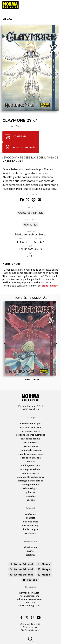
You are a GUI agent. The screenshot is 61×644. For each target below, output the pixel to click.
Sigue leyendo (50, 286)
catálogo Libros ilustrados (30, 477)
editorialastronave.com (29, 599)
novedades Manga (30, 431)
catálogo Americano (30, 469)
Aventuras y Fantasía (31, 213)
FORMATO (31, 232)
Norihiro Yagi (12, 126)
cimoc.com (29, 602)
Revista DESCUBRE (30, 442)
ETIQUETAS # (30, 219)
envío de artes (30, 522)
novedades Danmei (30, 439)
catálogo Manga (30, 473)
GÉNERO (31, 208)
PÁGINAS (38, 239)
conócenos (31, 514)
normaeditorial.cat (29, 593)
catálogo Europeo (31, 465)
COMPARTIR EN (31, 194)
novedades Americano (30, 427)
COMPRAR (14, 136)
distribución (30, 547)
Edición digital (31, 488)
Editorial (30, 508)
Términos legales (30, 627)
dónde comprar (31, 529)
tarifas (31, 551)
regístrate (30, 533)
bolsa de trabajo (31, 525)
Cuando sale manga (30, 458)
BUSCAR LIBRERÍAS (20, 148)
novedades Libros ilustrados (30, 435)
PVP (31, 253)
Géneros (30, 492)
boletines (30, 555)
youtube (30, 580)
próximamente (31, 446)
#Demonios (30, 225)
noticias (31, 462)
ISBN (30, 246)
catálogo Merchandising (30, 481)
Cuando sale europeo (31, 450)
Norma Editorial (21, 564)
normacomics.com (29, 596)
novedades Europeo (31, 423)
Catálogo (31, 418)
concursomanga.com (29, 605)
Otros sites (30, 587)
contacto (31, 518)
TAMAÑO (22, 239)
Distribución (30, 541)
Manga (44, 564)
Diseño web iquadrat (30, 630)
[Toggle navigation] (54, 5)
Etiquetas (30, 496)
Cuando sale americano (30, 454)
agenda (31, 500)
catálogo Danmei (30, 485)
